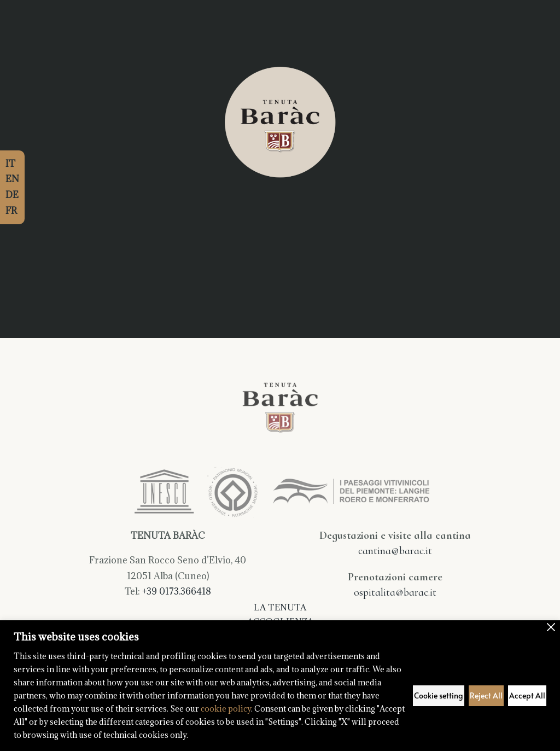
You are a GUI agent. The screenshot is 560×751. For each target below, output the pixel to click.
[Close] (551, 627)
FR (11, 211)
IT (10, 164)
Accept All (527, 695)
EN (12, 179)
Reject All (486, 695)
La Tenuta (280, 607)
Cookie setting (439, 695)
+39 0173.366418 (177, 591)
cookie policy (226, 709)
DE (12, 195)
